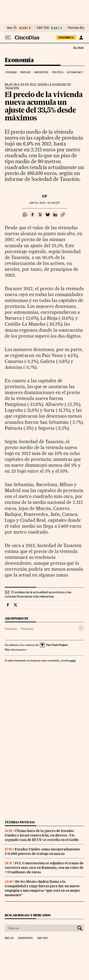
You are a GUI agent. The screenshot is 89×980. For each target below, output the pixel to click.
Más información (16, 650)
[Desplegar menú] (8, 38)
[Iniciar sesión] (81, 38)
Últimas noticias (20, 822)
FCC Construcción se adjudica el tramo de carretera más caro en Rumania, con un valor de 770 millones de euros (44, 868)
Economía (19, 60)
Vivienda (11, 72)
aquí (73, 660)
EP (45, 196)
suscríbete (66, 38)
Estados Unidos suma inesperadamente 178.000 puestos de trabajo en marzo (42, 851)
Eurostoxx (25, 938)
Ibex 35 (12, 28)
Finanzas (27, 629)
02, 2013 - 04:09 (44, 203)
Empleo (26, 72)
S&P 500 (43, 28)
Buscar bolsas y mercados (28, 915)
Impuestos (41, 72)
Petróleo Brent (78, 28)
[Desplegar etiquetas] (81, 628)
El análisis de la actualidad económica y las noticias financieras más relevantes (38, 594)
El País (78, 48)
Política (58, 72)
